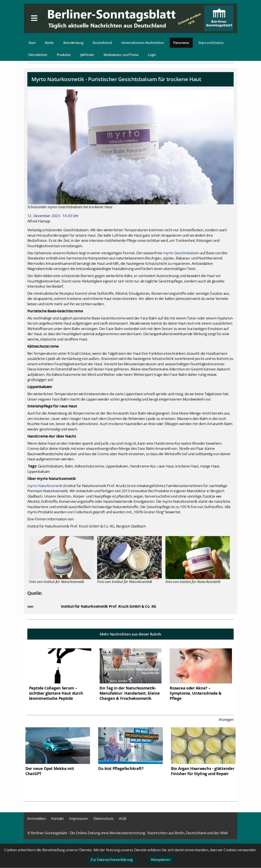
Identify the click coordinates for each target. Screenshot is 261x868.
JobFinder (87, 55)
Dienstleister (38, 55)
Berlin (49, 43)
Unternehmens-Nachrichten (143, 43)
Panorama (181, 43)
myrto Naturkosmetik (45, 486)
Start (32, 43)
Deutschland (102, 43)
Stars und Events (211, 43)
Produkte (64, 55)
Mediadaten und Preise (121, 55)
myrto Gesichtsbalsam (181, 253)
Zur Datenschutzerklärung (112, 860)
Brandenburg (73, 43)
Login (152, 55)
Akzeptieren (161, 860)
